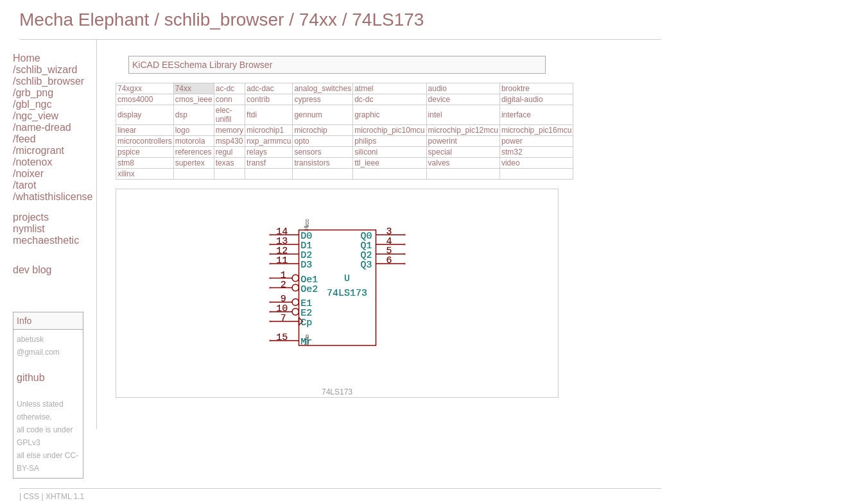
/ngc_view (36, 116)
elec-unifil (224, 115)
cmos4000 (135, 99)
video (511, 163)
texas (225, 163)
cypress (307, 99)
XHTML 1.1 (65, 497)
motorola (190, 141)
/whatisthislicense (53, 197)
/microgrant (39, 150)
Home (27, 58)
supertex (190, 163)
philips (365, 141)
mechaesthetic (46, 240)
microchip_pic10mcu (389, 130)
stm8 (126, 163)
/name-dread (42, 127)
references (194, 152)
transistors (312, 163)
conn (224, 99)
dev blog (32, 270)
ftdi (252, 115)
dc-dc (364, 99)
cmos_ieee (194, 99)
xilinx (126, 174)
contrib (258, 99)
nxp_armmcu (269, 141)
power (512, 141)
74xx (318, 20)
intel (435, 115)
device (439, 99)
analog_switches (323, 89)
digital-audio (522, 99)
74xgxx (130, 89)
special (440, 152)
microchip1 (265, 130)
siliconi (366, 152)
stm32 (512, 152)
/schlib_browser (48, 81)
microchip (310, 130)
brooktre (516, 89)
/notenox (32, 162)
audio (438, 89)
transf (256, 163)
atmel (364, 89)
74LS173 (388, 20)
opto (301, 141)
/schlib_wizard (45, 70)
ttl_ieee (367, 163)
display (129, 115)
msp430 (230, 141)
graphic (367, 115)
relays (257, 152)
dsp (181, 115)
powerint (443, 141)
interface (516, 115)
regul (224, 152)
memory (230, 130)
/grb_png (33, 93)
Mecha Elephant (84, 20)
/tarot (24, 185)
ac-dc (225, 89)
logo (183, 130)
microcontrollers (145, 141)
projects (31, 217)
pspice (129, 152)
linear (127, 130)
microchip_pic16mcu (536, 130)
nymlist (29, 229)
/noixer (28, 174)
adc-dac (260, 89)
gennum (308, 115)
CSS (31, 497)
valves (439, 163)
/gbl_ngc (32, 104)
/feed (24, 139)
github (31, 378)
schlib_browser (224, 20)
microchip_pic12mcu (463, 130)
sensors (308, 152)
